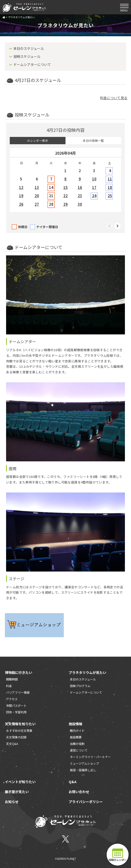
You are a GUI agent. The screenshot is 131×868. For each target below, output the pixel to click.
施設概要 (76, 737)
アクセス (12, 699)
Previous (110, 226)
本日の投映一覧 (93, 140)
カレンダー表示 (38, 140)
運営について (79, 750)
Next (117, 226)
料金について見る (114, 98)
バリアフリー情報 (18, 692)
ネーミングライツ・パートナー (90, 757)
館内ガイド (77, 730)
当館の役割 (77, 744)
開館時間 (12, 679)
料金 (9, 686)
